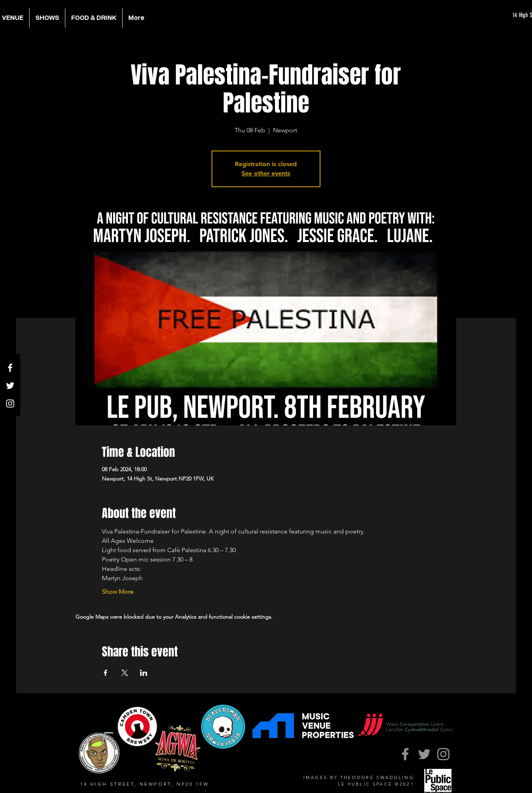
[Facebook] (10, 368)
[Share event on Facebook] (106, 673)
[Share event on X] (125, 673)
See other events (266, 173)
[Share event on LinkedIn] (144, 673)
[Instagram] (10, 404)
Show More (118, 592)
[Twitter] (10, 386)
